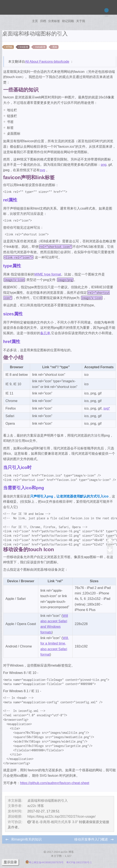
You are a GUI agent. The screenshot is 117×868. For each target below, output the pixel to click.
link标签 (24, 47)
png (104, 165)
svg (42, 170)
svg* (107, 408)
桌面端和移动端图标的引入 (48, 801)
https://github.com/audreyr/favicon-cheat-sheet (55, 783)
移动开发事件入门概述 (92, 839)
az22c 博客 (36, 806)
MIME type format (48, 274)
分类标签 (54, 21)
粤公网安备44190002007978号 (45, 863)
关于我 (81, 21)
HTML (9, 47)
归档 (43, 21)
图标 (55, 47)
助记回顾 (68, 21)
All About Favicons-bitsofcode (47, 62)
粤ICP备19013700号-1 (79, 863)
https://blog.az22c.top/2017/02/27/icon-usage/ (61, 816)
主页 (35, 21)
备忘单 (45, 333)
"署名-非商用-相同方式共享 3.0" (54, 822)
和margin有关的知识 (26, 839)
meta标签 (41, 47)
